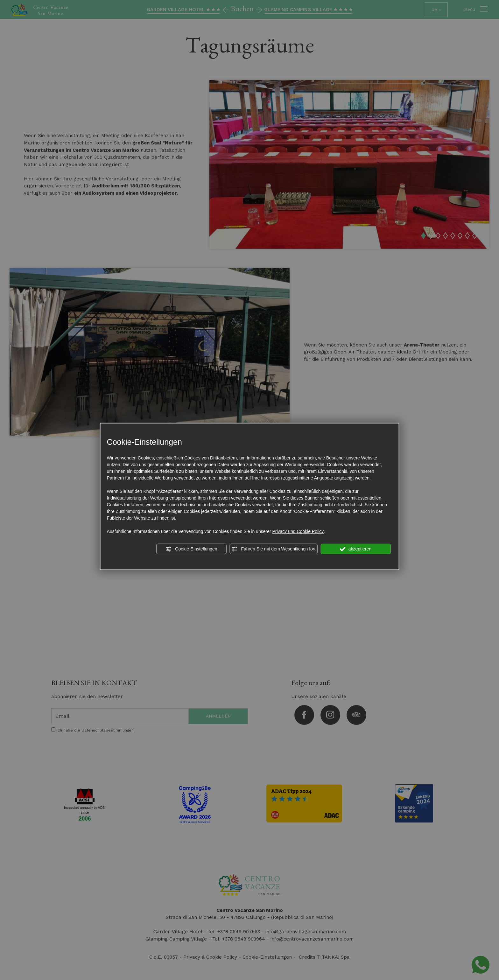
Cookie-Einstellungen (191, 549)
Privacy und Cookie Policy (298, 531)
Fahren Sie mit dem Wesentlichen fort (274, 549)
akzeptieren (356, 549)
